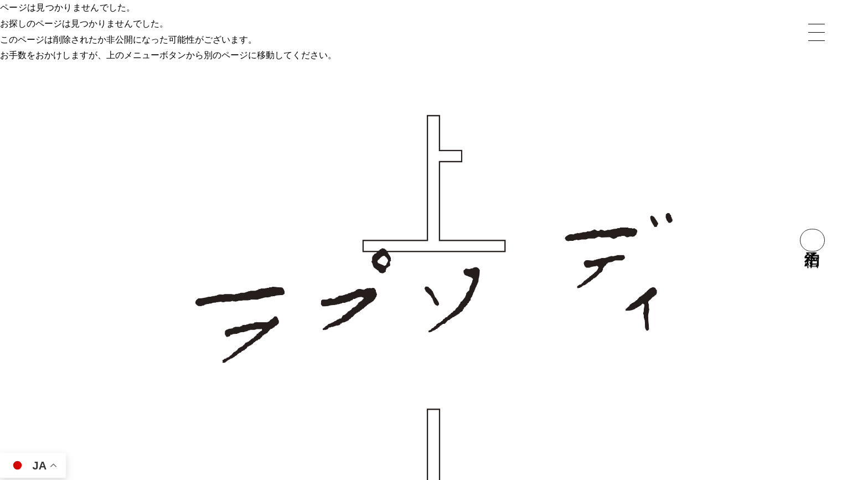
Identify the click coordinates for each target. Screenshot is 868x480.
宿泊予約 (812, 240)
